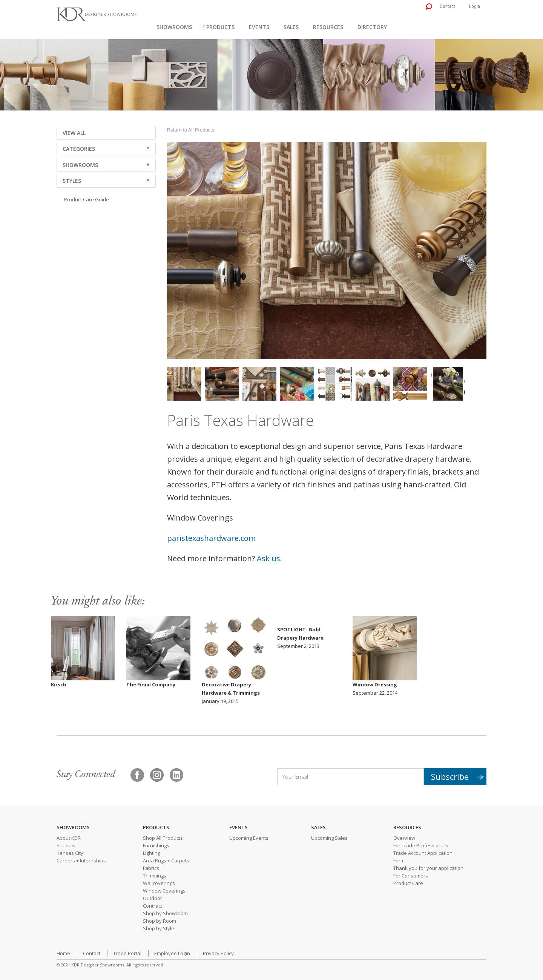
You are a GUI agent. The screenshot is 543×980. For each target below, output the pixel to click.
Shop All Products (163, 838)
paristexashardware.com (211, 538)
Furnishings (156, 845)
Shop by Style (159, 928)
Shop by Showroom (165, 913)
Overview (404, 838)
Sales (291, 27)
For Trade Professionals (421, 845)
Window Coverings (164, 891)
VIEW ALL (74, 133)
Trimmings (155, 876)
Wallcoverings (159, 883)
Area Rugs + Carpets (166, 861)
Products (220, 27)
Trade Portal (127, 953)
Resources (328, 27)
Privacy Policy (218, 953)
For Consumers (411, 876)
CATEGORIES (79, 149)
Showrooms (174, 27)
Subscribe (450, 776)
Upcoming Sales (329, 838)
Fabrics (151, 868)
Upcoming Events (249, 838)
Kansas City (70, 853)
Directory (372, 27)
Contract (153, 906)
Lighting (152, 853)
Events (259, 27)
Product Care (408, 883)
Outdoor (153, 898)
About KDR (69, 838)
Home (63, 953)
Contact (447, 6)
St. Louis (66, 845)
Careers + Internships (81, 861)
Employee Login (172, 953)
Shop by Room (160, 921)
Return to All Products (191, 130)
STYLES (72, 181)
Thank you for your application (428, 868)
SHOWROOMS (80, 165)
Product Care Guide (87, 199)
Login (475, 6)
